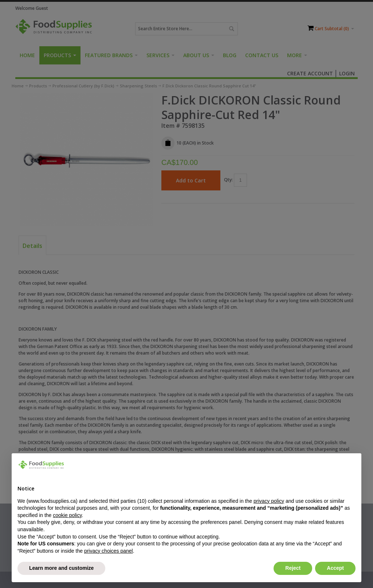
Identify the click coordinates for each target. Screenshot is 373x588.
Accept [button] (335, 568)
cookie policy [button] (67, 515)
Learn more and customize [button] (61, 568)
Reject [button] (293, 568)
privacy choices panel (109, 551)
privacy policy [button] (269, 501)
